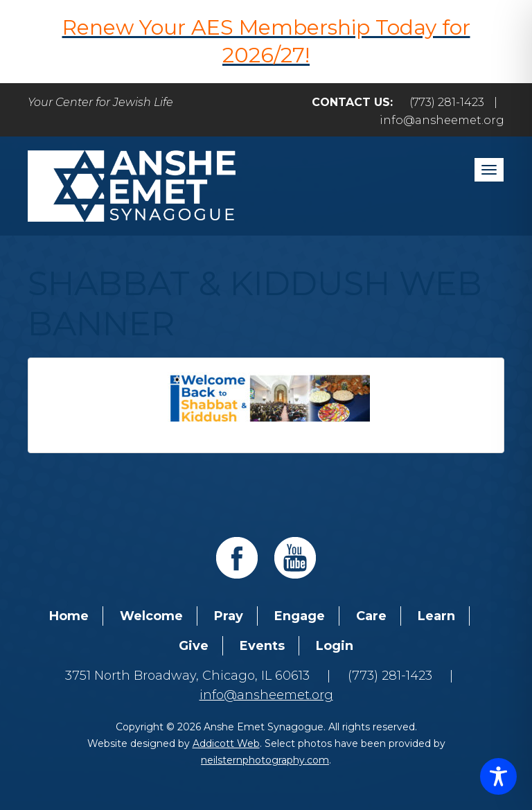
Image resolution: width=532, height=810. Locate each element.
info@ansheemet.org (442, 120)
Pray (229, 616)
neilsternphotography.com (265, 760)
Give (194, 646)
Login (335, 646)
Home (69, 616)
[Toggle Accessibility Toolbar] (498, 776)
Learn (436, 616)
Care (371, 616)
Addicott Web (226, 743)
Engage (300, 616)
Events (262, 646)
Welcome (151, 616)
